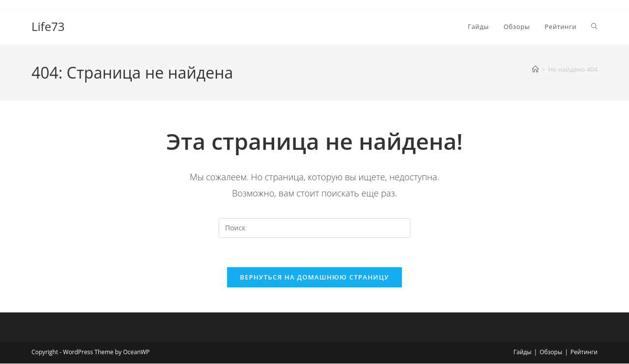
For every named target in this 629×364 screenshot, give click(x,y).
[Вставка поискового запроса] (314, 228)
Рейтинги (584, 352)
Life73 (48, 26)
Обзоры (551, 352)
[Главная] (535, 69)
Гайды (523, 352)
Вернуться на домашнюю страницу (314, 278)
